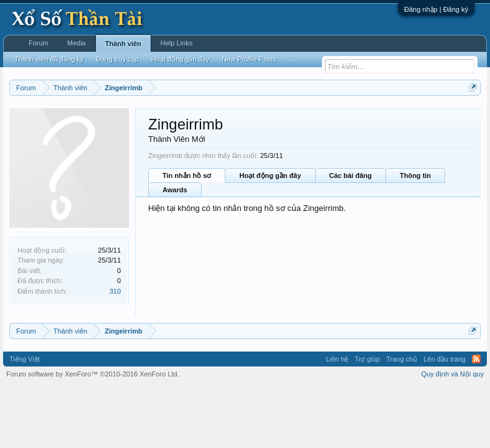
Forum (39, 43)
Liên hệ (337, 359)
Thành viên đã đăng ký (49, 59)
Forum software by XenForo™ (93, 374)
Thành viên (123, 44)
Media (77, 43)
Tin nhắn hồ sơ (187, 175)
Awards (175, 190)
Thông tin (415, 175)
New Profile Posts (249, 59)
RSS (476, 359)
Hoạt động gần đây (270, 175)
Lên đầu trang (445, 359)
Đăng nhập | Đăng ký (436, 9)
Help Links (177, 43)
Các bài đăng (351, 175)
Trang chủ (402, 359)
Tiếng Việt (25, 359)
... (291, 59)
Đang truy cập (117, 59)
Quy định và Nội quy (453, 374)
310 (115, 291)
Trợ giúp (367, 359)
